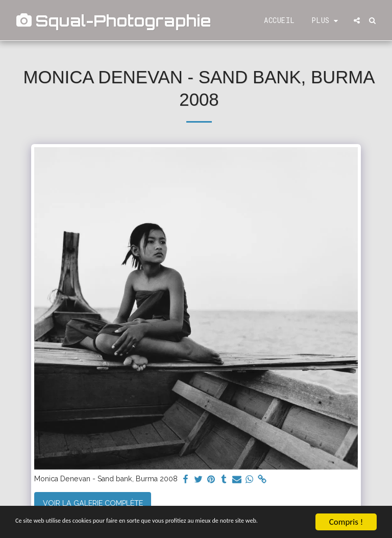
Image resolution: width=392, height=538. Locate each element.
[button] (357, 20)
